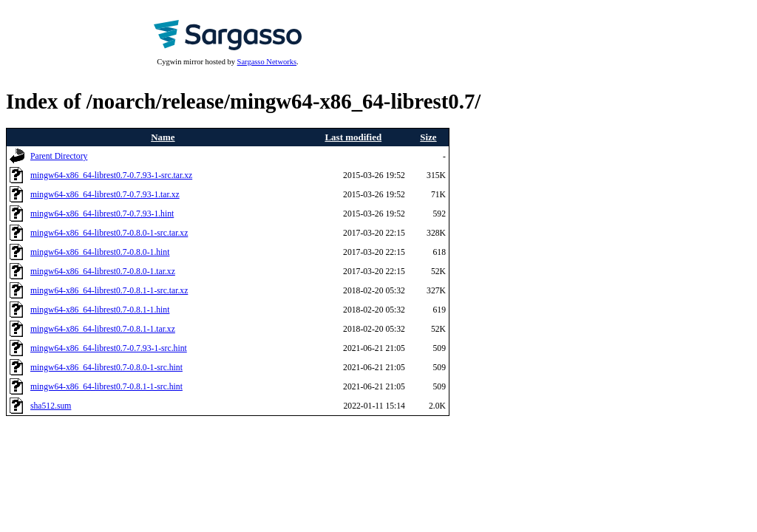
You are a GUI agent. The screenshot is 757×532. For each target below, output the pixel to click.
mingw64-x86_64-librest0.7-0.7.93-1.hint (102, 214)
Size (428, 137)
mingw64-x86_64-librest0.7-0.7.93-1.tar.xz (105, 195)
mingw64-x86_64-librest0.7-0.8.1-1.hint (100, 310)
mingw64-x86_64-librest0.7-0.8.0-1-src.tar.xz (109, 233)
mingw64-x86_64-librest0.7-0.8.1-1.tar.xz (103, 329)
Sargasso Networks (267, 62)
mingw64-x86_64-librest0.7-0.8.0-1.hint (100, 252)
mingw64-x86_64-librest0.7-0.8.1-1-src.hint (106, 387)
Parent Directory (59, 156)
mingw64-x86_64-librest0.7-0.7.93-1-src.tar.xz (111, 175)
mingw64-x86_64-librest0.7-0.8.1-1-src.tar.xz (109, 291)
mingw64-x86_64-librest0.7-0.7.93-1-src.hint (109, 348)
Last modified (353, 137)
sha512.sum (51, 406)
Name (163, 137)
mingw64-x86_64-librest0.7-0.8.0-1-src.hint (106, 368)
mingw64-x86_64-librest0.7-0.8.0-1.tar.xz (103, 272)
